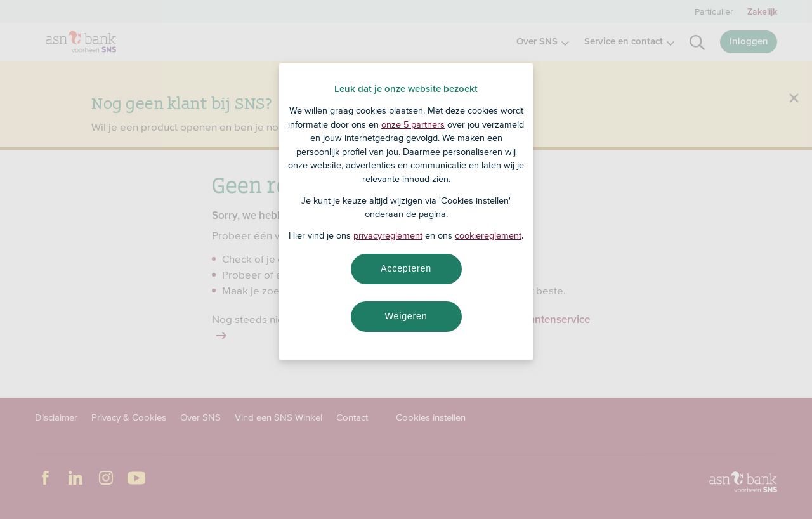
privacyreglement (388, 235)
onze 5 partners (413, 124)
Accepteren (406, 268)
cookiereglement (488, 235)
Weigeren (406, 316)
